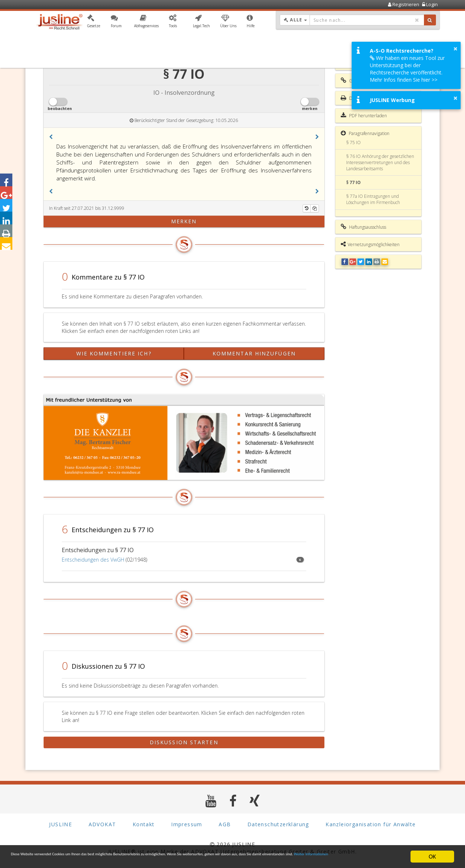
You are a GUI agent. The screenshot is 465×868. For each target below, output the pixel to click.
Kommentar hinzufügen (254, 353)
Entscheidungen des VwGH (93, 560)
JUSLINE (60, 824)
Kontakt (144, 824)
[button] (94, 23)
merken (184, 221)
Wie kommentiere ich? (114, 353)
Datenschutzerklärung (278, 824)
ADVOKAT (102, 824)
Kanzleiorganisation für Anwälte (371, 824)
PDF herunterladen (364, 115)
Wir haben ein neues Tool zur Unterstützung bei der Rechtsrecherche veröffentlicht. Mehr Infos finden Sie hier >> (407, 69)
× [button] (455, 49)
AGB (225, 824)
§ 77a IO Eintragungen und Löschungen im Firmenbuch (373, 199)
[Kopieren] (315, 208)
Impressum (187, 824)
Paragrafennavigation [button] (365, 133)
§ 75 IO (353, 142)
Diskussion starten (184, 742)
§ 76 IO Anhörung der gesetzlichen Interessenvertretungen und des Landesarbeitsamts (380, 162)
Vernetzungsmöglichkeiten (370, 244)
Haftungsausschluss (363, 227)
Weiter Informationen (104, 860)
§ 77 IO (353, 182)
